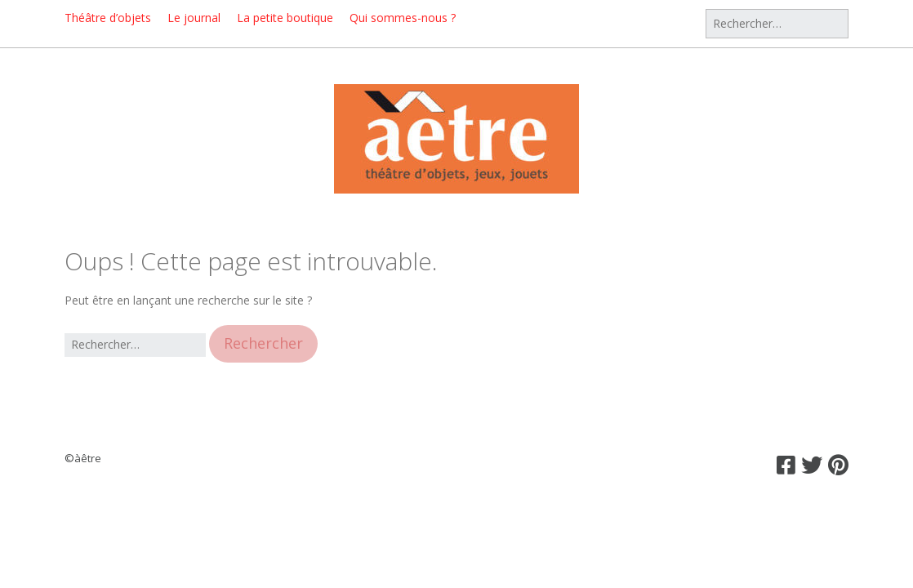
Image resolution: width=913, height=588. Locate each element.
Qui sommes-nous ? (403, 18)
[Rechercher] (777, 24)
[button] (263, 343)
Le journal (194, 18)
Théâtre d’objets (108, 18)
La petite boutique (285, 18)
